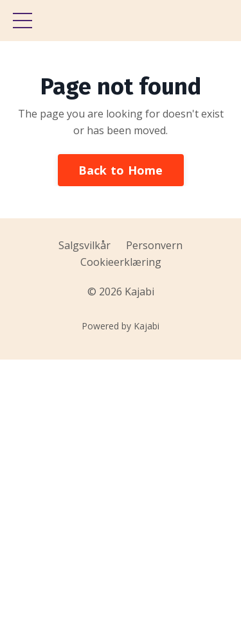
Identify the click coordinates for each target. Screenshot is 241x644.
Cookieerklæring (121, 262)
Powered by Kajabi (121, 326)
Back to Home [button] (121, 170)
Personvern (154, 245)
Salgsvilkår (85, 245)
